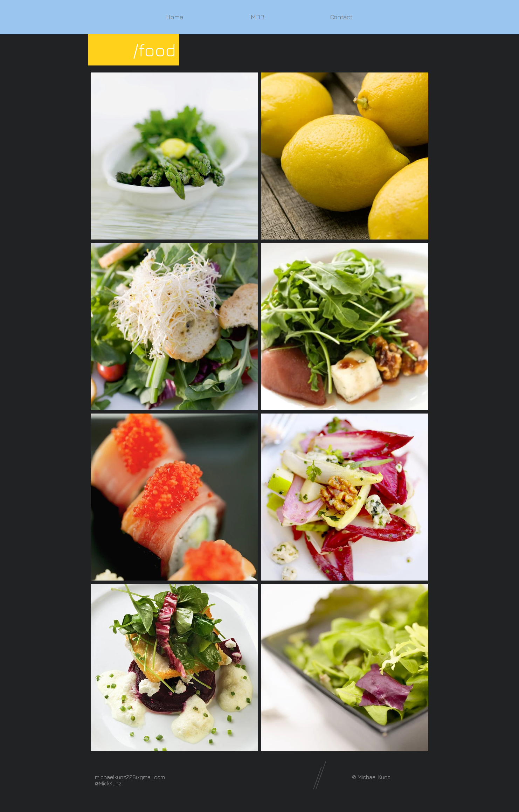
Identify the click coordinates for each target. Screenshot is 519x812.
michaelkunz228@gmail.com (130, 777)
